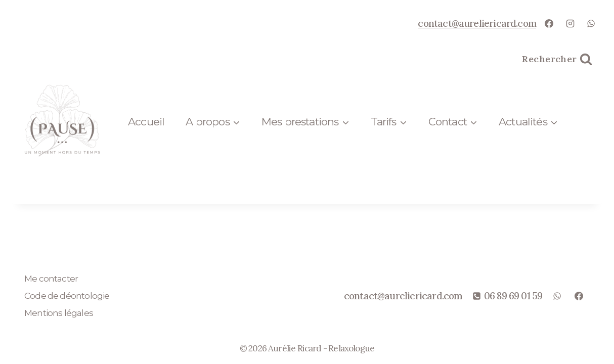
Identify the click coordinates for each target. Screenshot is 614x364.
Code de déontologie (67, 296)
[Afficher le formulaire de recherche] (557, 59)
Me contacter (51, 279)
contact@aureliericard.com (477, 23)
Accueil (146, 122)
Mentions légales (59, 313)
